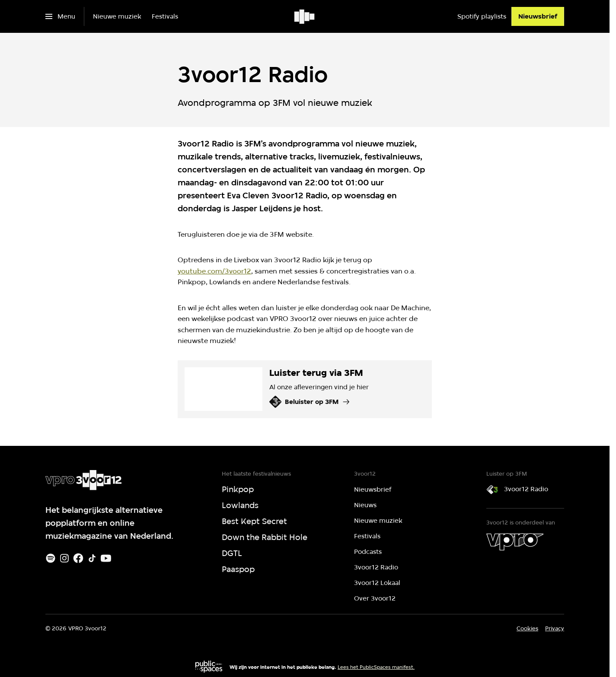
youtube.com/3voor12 (214, 271)
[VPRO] (515, 542)
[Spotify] (51, 558)
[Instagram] (64, 558)
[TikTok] (92, 558)
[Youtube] (106, 558)
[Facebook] (78, 558)
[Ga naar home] (305, 16)
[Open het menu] (60, 16)
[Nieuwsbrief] (538, 16)
